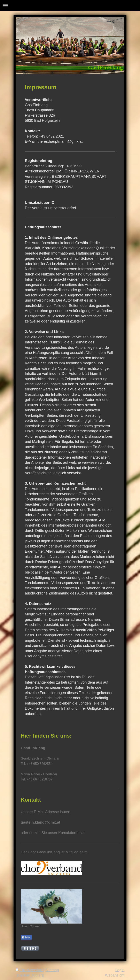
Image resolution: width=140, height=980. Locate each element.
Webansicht (115, 975)
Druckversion (29, 970)
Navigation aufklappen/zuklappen (70, 5)
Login (120, 970)
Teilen (26, 938)
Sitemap (52, 970)
